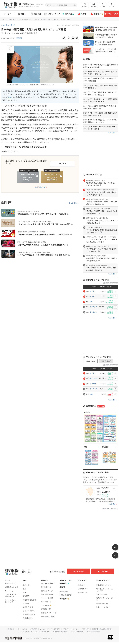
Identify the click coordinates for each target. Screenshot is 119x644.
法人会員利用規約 (94, 631)
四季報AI (97, 14)
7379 (10, 97)
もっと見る (73, 202)
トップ (7, 14)
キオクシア (93, 307)
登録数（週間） (91, 361)
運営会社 (9, 629)
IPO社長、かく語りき (24, 19)
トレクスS (93, 312)
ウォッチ (103, 5)
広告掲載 (33, 629)
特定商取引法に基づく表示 (103, 629)
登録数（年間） (106, 361)
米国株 (82, 14)
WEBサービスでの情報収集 (50, 629)
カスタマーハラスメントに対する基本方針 (34, 631)
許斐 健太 (19, 38)
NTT (91, 394)
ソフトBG (93, 384)
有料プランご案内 (112, 14)
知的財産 (86, 629)
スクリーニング (52, 14)
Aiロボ (92, 296)
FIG (91, 302)
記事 (22, 14)
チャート (94, 5)
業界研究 (68, 14)
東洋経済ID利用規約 (60, 631)
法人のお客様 (104, 571)
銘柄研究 (37, 14)
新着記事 (11, 19)
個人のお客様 (81, 571)
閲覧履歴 (85, 5)
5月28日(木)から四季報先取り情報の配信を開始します (28, 4)
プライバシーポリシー (71, 629)
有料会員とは (40, 186)
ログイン (112, 5)
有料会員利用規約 (78, 631)
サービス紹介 (21, 629)
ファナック (94, 389)
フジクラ (93, 291)
